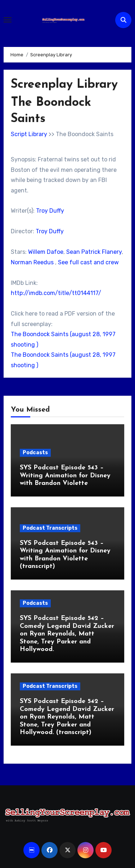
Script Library (29, 134)
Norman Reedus (32, 262)
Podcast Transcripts (50, 528)
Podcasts (35, 453)
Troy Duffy (50, 211)
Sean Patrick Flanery (94, 252)
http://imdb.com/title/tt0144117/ (56, 293)
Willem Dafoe (46, 252)
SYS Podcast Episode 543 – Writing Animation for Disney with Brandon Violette (65, 476)
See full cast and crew (88, 262)
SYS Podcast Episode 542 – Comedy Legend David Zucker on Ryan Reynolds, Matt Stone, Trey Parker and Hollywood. (67, 634)
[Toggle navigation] (8, 20)
